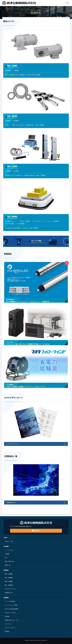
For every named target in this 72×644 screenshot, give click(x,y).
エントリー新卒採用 (10, 601)
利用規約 (7, 631)
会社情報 (6, 546)
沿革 (6, 558)
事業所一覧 (8, 565)
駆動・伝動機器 (9, 574)
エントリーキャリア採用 (11, 605)
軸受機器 (8, 121)
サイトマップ (8, 624)
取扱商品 (6, 570)
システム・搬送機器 (53, 221)
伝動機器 (16, 70)
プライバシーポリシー (10, 628)
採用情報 (6, 598)
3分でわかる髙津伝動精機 (11, 609)
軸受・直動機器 (9, 578)
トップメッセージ (9, 550)
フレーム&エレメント (39, 221)
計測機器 (16, 171)
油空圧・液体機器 (25, 221)
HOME (5, 538)
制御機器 (8, 171)
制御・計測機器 (9, 581)
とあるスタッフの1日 (10, 613)
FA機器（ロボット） (12, 221)
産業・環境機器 (9, 585)
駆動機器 (8, 70)
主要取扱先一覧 (11, 502)
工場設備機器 (21, 224)
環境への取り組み (9, 561)
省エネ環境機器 (10, 224)
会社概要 (7, 554)
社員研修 (7, 616)
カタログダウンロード (13, 444)
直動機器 (16, 121)
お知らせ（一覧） (9, 541)
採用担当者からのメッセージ (12, 620)
